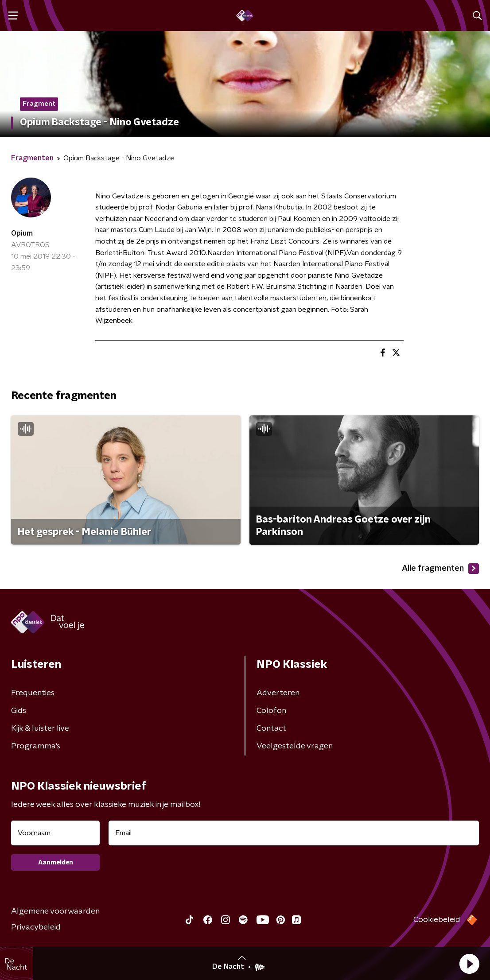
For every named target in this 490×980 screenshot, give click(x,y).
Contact (271, 728)
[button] (469, 964)
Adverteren (278, 693)
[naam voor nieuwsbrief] (55, 833)
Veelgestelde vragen (295, 746)
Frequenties (33, 693)
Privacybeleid (36, 927)
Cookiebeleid (437, 920)
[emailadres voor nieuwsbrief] (294, 833)
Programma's (36, 746)
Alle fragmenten (440, 569)
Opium (22, 233)
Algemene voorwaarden (55, 911)
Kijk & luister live (40, 728)
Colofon (271, 711)
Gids (19, 711)
